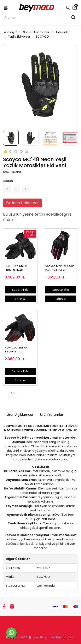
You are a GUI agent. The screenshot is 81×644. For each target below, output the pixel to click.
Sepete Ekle (20, 290)
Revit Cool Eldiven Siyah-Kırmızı (17, 350)
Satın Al (20, 299)
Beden (8, 181)
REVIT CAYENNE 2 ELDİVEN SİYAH (16, 268)
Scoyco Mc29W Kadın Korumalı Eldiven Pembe (60, 268)
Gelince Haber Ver (22, 203)
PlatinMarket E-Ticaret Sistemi (28, 637)
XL (26, 189)
